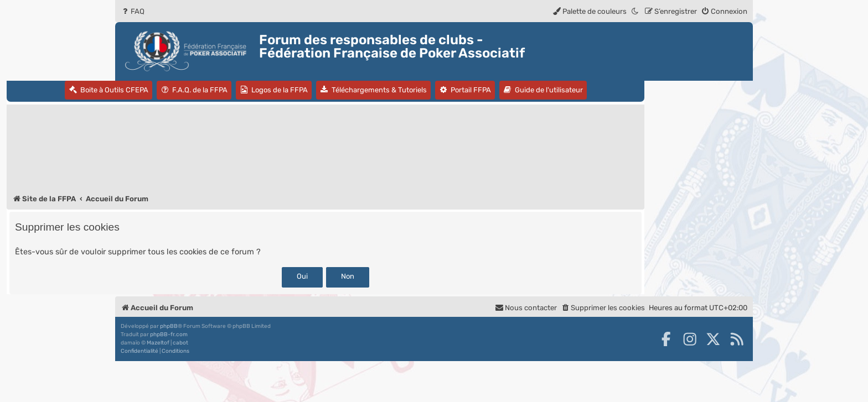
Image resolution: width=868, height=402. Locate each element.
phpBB (169, 326)
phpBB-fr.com (169, 335)
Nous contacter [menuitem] (526, 308)
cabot (180, 343)
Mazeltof (158, 343)
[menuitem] (133, 11)
